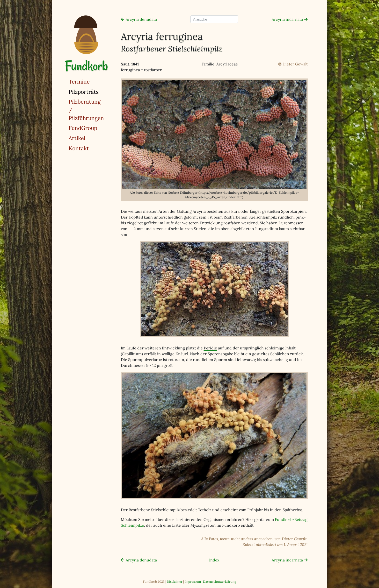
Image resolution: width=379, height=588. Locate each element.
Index (214, 560)
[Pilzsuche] (214, 19)
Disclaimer (175, 582)
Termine (79, 81)
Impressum (193, 582)
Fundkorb (86, 66)
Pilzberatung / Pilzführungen (86, 110)
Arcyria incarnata (287, 19)
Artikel (77, 138)
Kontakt (79, 148)
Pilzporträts (96, 91)
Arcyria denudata (141, 19)
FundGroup (83, 128)
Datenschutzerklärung (220, 582)
